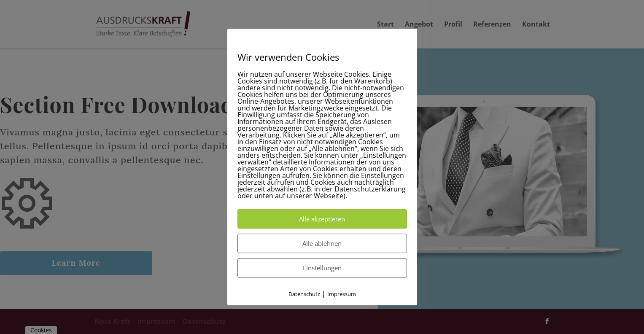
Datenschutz (304, 294)
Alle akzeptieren (322, 219)
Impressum (342, 294)
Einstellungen (322, 268)
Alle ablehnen (322, 243)
